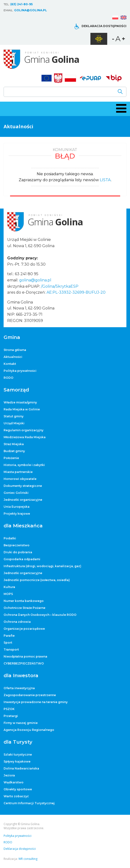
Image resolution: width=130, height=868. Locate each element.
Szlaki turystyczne (18, 754)
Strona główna (15, 350)
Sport (8, 643)
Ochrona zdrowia (17, 622)
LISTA (105, 180)
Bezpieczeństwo (17, 545)
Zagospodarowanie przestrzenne (30, 695)
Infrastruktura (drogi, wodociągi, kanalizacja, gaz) (42, 566)
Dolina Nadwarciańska (21, 768)
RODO (9, 378)
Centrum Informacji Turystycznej (29, 803)
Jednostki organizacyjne (23, 500)
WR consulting (28, 859)
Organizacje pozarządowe (24, 629)
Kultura (9, 587)
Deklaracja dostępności (104, 26)
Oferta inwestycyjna (19, 688)
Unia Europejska (17, 507)
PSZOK (9, 709)
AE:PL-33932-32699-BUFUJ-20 (76, 292)
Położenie (11, 458)
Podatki (10, 538)
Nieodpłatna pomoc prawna (25, 656)
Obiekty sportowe (18, 789)
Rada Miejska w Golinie (22, 409)
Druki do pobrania (18, 552)
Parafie (9, 636)
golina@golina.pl (31, 10)
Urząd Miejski (14, 423)
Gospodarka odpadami (22, 559)
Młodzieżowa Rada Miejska (25, 437)
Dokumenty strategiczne (23, 486)
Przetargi (11, 716)
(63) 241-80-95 (21, 4)
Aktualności (13, 357)
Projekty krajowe (17, 514)
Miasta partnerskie (18, 472)
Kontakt (10, 364)
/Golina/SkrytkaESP (60, 286)
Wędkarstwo (14, 782)
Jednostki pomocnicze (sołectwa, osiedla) (37, 580)
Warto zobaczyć (16, 796)
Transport (11, 650)
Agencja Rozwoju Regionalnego (29, 730)
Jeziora (9, 775)
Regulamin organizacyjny (24, 430)
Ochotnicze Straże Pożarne (24, 608)
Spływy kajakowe (17, 761)
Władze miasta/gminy (20, 402)
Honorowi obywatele (20, 479)
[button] (120, 108)
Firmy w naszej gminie (21, 723)
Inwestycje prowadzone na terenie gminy (36, 702)
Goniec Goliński (16, 493)
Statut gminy (14, 416)
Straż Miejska (14, 444)
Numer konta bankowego (24, 601)
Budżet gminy (14, 451)
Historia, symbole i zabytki (24, 465)
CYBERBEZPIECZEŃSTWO (24, 663)
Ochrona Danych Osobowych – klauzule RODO (40, 615)
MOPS (8, 594)
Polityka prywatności (20, 371)
